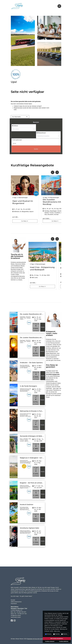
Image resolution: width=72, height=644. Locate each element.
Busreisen (36, 122)
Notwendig (49, 634)
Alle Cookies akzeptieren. (57, 638)
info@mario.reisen (16, 615)
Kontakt (13, 600)
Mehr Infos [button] (57, 631)
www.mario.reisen (16, 617)
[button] (53, 172)
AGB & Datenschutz (16, 602)
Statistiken (57, 634)
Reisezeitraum (41, 133)
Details (43, 327)
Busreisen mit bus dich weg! (35, 639)
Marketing (65, 634)
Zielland (15, 126)
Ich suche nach (17, 140)
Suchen (36, 149)
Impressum (14, 603)
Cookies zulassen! (50, 641)
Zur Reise (25, 221)
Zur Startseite (20, 117)
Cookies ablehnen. (64, 641)
